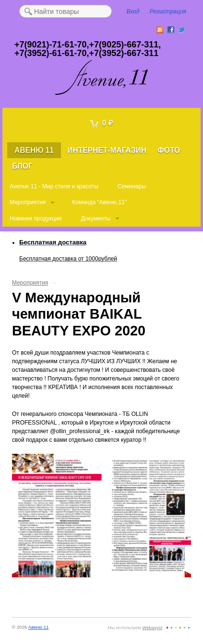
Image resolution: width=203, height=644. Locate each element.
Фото (169, 150)
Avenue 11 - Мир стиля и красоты (54, 186)
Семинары (132, 186)
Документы (96, 218)
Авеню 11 (34, 150)
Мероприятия (28, 202)
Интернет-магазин (107, 150)
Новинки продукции (36, 218)
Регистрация (168, 11)
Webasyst (152, 627)
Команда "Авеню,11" (99, 202)
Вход (133, 11)
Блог (22, 166)
